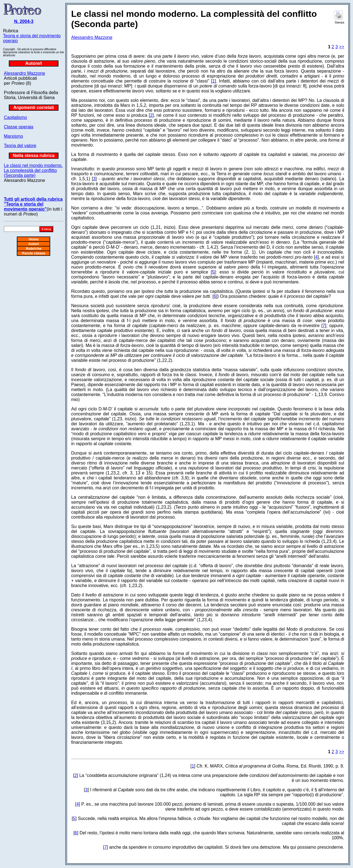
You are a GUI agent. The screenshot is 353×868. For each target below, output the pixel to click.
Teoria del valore (20, 146)
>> (342, 47)
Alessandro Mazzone (24, 73)
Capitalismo (15, 117)
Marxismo (13, 136)
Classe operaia (19, 127)
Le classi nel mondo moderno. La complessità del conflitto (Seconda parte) (33, 170)
